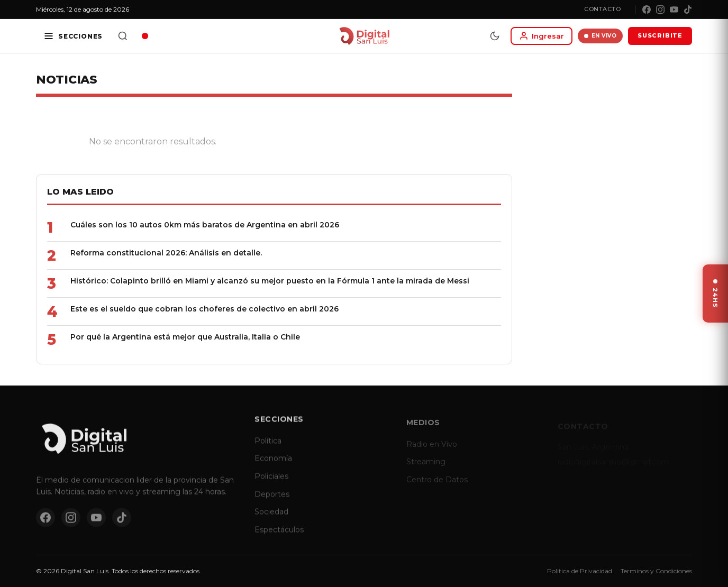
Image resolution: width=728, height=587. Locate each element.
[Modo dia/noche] (495, 36)
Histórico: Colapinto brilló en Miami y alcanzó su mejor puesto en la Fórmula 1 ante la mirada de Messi (270, 281)
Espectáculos (279, 537)
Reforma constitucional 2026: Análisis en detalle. (166, 253)
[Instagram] (660, 10)
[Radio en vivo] (145, 36)
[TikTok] (688, 10)
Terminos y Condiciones (656, 571)
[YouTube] (674, 10)
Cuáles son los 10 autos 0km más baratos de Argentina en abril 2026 (205, 225)
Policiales (271, 484)
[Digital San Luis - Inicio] (364, 36)
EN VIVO (600, 36)
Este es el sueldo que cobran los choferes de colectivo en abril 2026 (204, 309)
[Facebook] (647, 10)
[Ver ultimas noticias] (715, 293)
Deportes (272, 501)
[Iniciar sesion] (542, 36)
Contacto (602, 9)
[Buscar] (123, 36)
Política (268, 448)
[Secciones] (73, 36)
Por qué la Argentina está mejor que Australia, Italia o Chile (185, 337)
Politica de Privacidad (580, 571)
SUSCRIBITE (660, 35)
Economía (273, 466)
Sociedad (271, 519)
